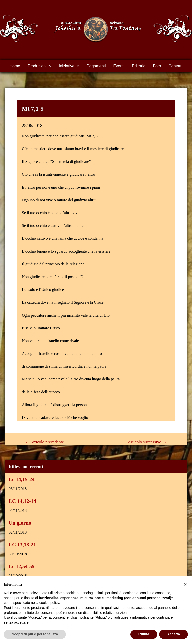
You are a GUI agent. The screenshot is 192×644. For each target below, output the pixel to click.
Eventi (119, 66)
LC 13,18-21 (22, 545)
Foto (157, 66)
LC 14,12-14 (22, 501)
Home (15, 66)
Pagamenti (96, 66)
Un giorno (20, 523)
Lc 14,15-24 (22, 479)
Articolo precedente (45, 442)
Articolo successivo (147, 442)
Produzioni (40, 66)
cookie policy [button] (49, 603)
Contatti (175, 66)
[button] (185, 584)
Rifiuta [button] (144, 634)
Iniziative (69, 66)
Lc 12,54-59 (22, 566)
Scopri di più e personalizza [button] (35, 634)
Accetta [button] (174, 634)
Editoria (139, 66)
